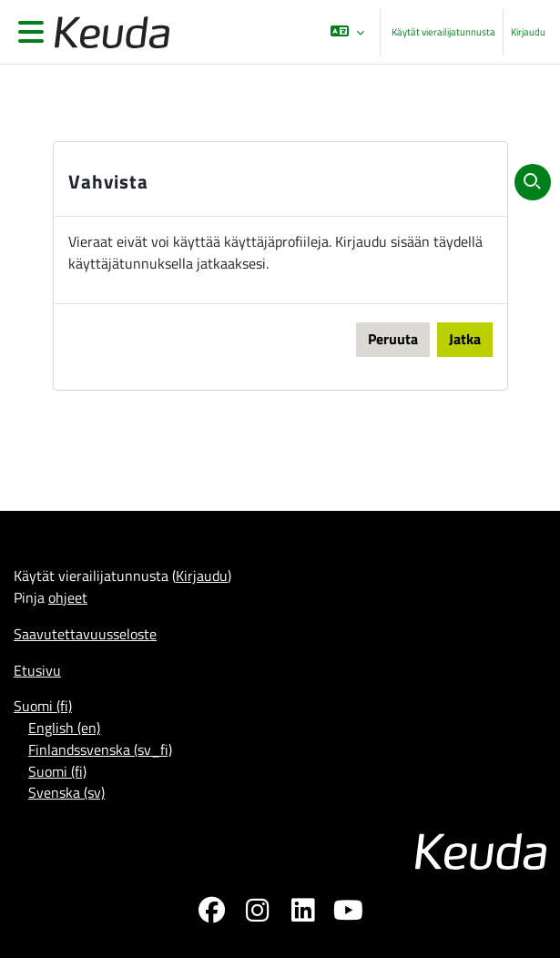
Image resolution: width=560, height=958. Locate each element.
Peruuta (393, 339)
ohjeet (68, 597)
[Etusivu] (108, 32)
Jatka (465, 339)
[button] (347, 32)
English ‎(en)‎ (64, 728)
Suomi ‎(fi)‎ (43, 706)
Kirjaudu (528, 32)
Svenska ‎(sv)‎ (66, 792)
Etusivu (37, 670)
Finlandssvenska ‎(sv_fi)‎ (100, 749)
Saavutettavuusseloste (85, 634)
